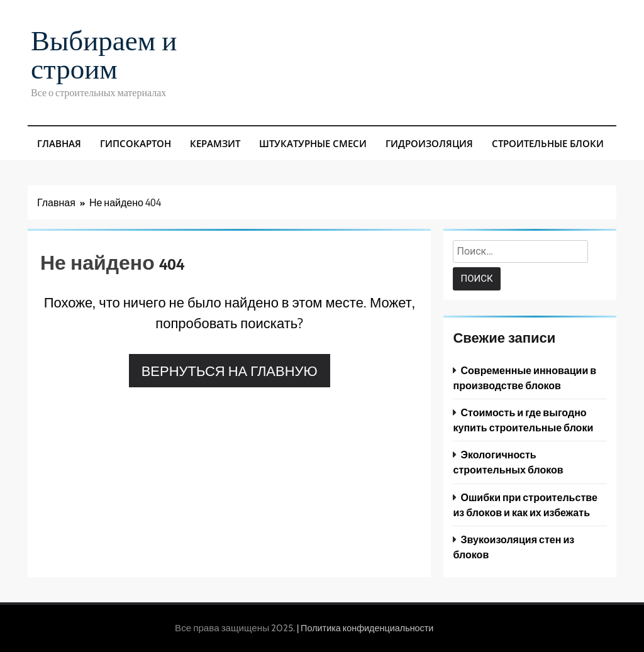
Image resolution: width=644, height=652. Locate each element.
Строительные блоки (548, 143)
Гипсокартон (136, 143)
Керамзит (215, 143)
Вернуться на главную (230, 370)
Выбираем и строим (104, 53)
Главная (59, 143)
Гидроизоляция (429, 143)
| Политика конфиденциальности (365, 628)
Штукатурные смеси (313, 143)
